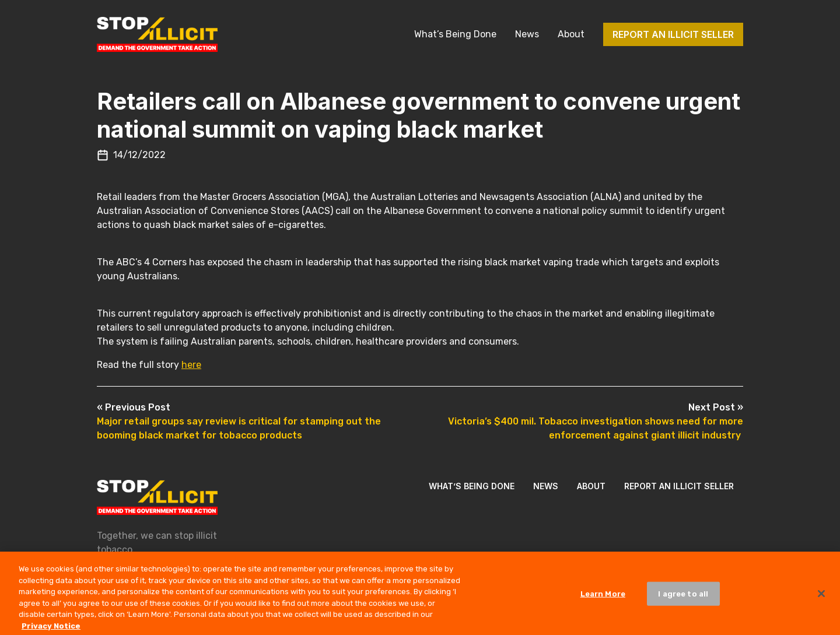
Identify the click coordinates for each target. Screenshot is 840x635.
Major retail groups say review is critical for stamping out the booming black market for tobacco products (239, 421)
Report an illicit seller (673, 34)
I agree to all (683, 598)
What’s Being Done (455, 34)
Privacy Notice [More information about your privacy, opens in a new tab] (51, 630)
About (571, 34)
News (527, 34)
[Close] (821, 598)
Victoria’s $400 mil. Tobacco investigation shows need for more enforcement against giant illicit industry (596, 421)
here (191, 365)
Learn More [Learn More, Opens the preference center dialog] (603, 598)
